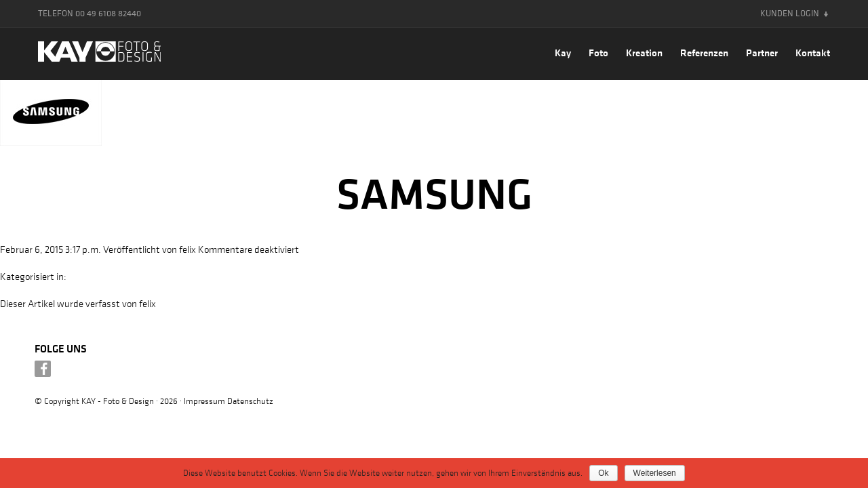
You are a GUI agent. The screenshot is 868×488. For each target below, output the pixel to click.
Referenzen (704, 53)
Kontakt (813, 53)
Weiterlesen (655, 473)
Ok (603, 473)
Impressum (204, 400)
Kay (563, 53)
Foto (598, 53)
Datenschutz (250, 400)
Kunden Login (790, 13)
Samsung (434, 193)
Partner (762, 53)
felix (188, 249)
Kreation (644, 53)
